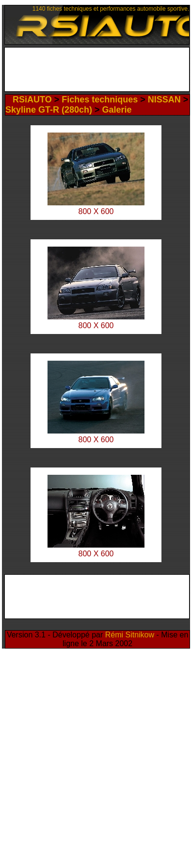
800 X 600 (96, 325)
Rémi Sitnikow (130, 635)
